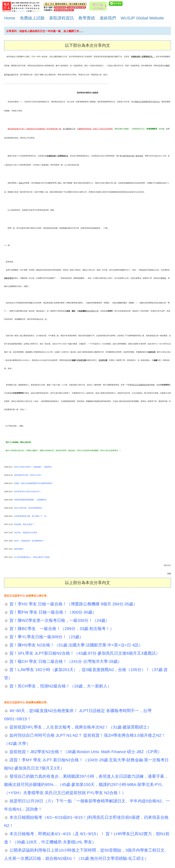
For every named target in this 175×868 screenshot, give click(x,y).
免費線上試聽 (32, 18)
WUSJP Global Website (142, 18)
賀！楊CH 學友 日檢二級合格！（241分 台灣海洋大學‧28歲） (65, 661)
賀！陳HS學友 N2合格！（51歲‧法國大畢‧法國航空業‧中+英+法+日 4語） (76, 645)
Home (10, 18)
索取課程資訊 (61, 18)
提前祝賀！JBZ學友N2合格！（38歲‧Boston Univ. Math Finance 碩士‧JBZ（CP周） (85, 752)
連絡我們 (108, 18)
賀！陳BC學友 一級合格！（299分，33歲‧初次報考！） (61, 629)
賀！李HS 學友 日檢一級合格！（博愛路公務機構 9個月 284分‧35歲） (73, 604)
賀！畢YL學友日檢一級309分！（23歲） (46, 637)
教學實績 (87, 18)
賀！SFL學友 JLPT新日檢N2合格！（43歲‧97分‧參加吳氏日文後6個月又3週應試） (84, 653)
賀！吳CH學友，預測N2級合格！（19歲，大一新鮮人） (60, 686)
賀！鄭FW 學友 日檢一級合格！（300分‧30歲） (52, 612)
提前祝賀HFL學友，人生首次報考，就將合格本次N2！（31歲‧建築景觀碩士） (80, 727)
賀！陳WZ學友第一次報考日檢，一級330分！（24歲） (59, 620)
